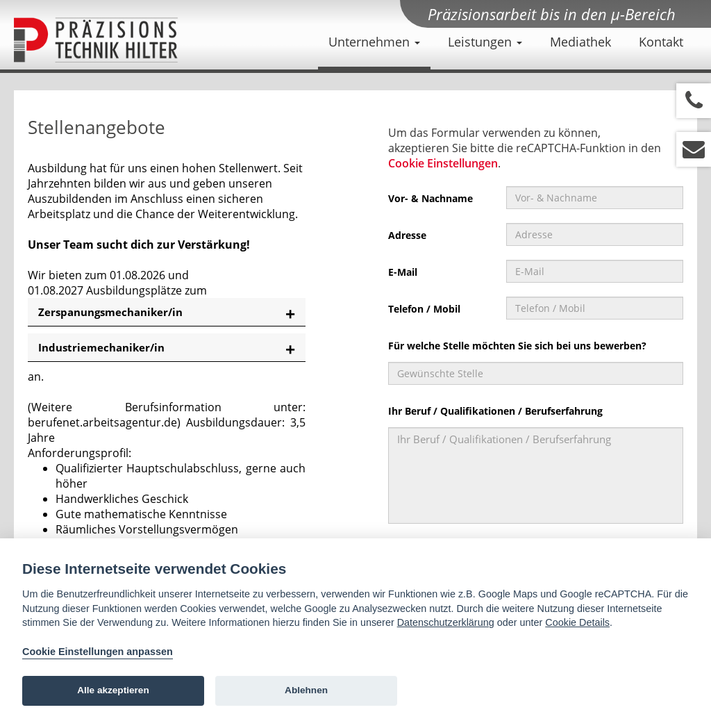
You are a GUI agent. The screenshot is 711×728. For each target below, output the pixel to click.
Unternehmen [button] (374, 42)
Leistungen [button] (485, 42)
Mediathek (580, 42)
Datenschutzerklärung (446, 622)
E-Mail (403, 272)
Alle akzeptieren (113, 690)
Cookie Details (577, 622)
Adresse (407, 235)
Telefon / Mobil (424, 309)
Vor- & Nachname (430, 198)
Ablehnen (306, 690)
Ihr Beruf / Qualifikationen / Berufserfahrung (495, 411)
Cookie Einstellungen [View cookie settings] (443, 163)
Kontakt (661, 42)
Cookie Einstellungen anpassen (98, 652)
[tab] (167, 312)
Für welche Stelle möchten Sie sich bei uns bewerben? (517, 346)
